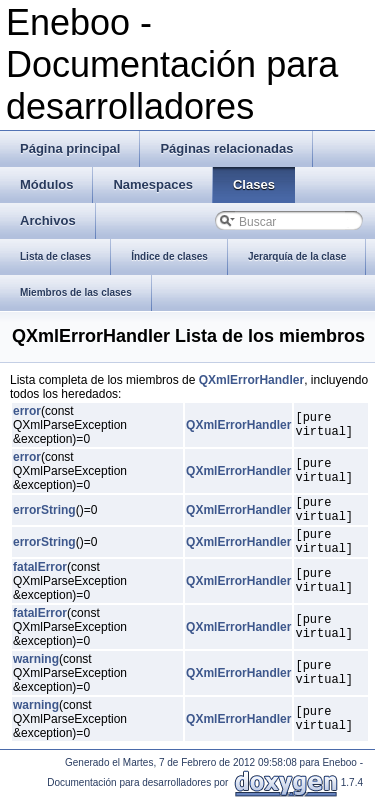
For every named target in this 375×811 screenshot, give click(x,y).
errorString (44, 513)
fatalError (40, 579)
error (27, 411)
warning (36, 671)
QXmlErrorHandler (251, 380)
